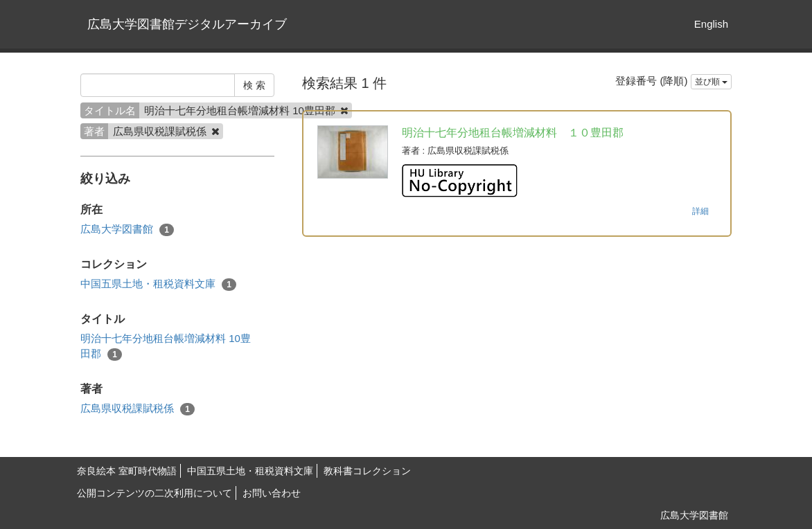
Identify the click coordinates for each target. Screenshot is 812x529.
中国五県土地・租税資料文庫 (158, 284)
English (711, 24)
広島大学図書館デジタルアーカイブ (187, 24)
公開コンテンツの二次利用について (155, 493)
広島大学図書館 (127, 230)
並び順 (711, 82)
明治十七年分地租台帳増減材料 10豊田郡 (166, 346)
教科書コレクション (367, 471)
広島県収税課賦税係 (138, 409)
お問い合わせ (272, 493)
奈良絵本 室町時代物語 (127, 471)
